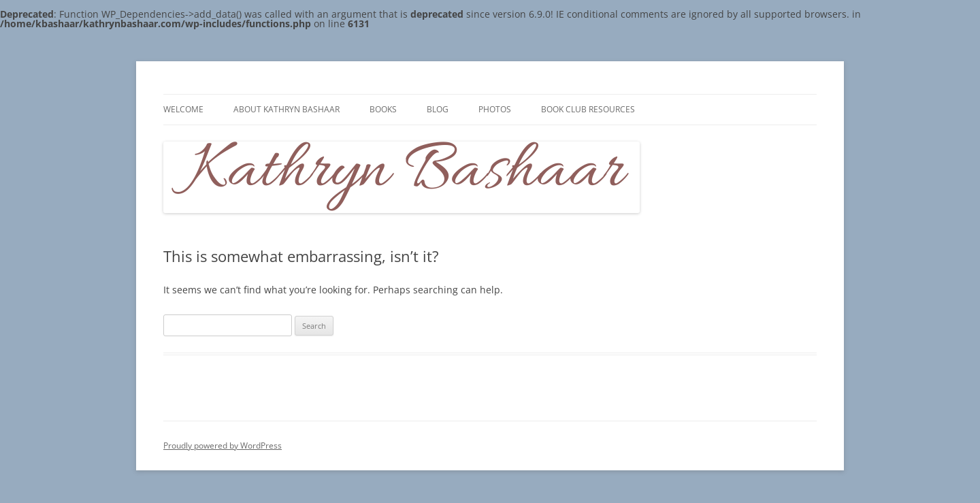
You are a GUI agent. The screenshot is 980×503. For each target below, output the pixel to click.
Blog (438, 109)
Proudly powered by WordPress (223, 445)
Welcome (183, 109)
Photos (495, 109)
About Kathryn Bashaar (287, 109)
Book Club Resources (588, 109)
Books (383, 109)
